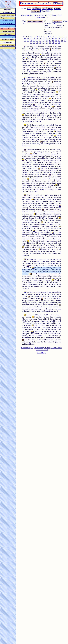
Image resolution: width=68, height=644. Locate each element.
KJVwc (49, 11)
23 (50, 39)
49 (50, 43)
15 (25, 39)
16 (28, 39)
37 (50, 41)
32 (34, 41)
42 (65, 41)
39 (56, 41)
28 (65, 39)
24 (53, 39)
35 (44, 41)
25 (56, 39)
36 (47, 41)
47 (44, 43)
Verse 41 (24, 22)
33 (37, 41)
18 (34, 39)
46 (40, 43)
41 (62, 41)
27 (62, 39)
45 (37, 43)
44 (34, 43)
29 (25, 41)
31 (31, 41)
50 (53, 43)
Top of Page (41, 353)
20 (40, 39)
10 (53, 37)
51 (56, 43)
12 (59, 37)
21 (44, 39)
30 (28, 41)
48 (47, 43)
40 (59, 41)
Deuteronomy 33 (42, 17)
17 (31, 39)
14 (65, 37)
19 (37, 39)
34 (40, 41)
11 (56, 37)
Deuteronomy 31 (27, 15)
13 (62, 37)
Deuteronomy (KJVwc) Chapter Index (48, 15)
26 (59, 39)
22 (47, 39)
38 (53, 41)
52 (59, 43)
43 (31, 43)
